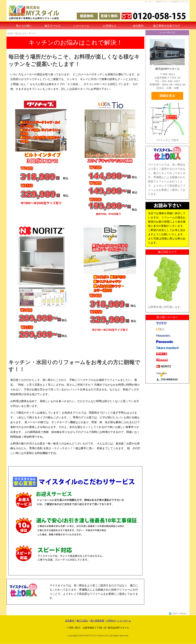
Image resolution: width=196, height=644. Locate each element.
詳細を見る (167, 96)
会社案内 (138, 26)
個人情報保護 (97, 621)
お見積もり (110, 26)
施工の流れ (82, 621)
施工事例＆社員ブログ (167, 26)
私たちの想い (24, 26)
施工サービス (53, 26)
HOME (10, 33)
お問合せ (111, 621)
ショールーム (81, 26)
